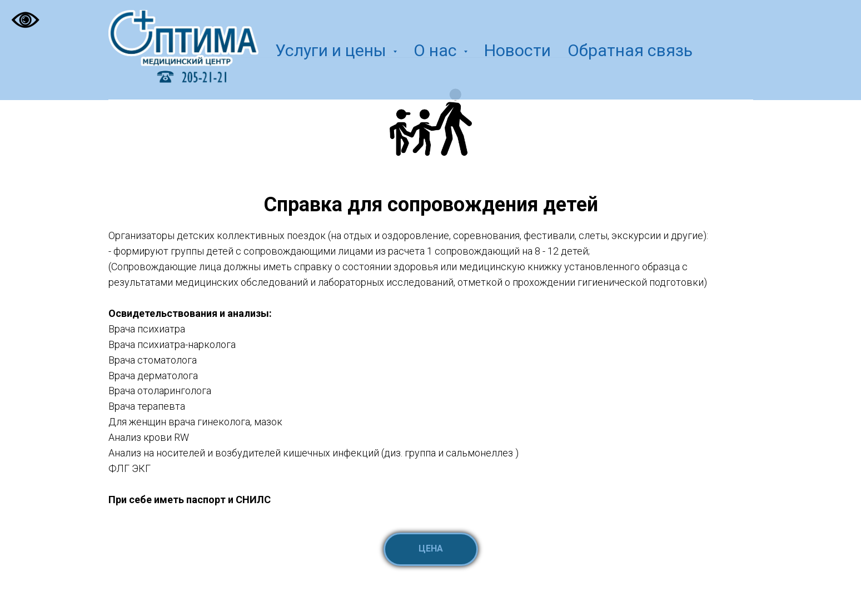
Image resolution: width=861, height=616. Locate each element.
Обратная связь (630, 50)
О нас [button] (437, 50)
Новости (517, 50)
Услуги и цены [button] (333, 50)
